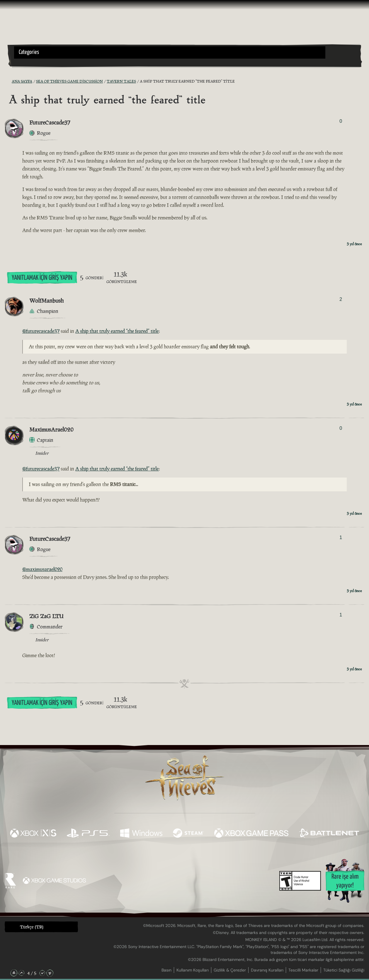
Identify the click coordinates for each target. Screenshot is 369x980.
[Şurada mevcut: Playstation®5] (88, 834)
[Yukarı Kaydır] (21, 973)
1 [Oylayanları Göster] (341, 537)
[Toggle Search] (28, 62)
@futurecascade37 (41, 331)
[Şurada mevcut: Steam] (188, 834)
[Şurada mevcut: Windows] (141, 834)
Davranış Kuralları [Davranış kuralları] (267, 970)
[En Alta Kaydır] (50, 973)
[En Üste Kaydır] (14, 973)
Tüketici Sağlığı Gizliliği (344, 970)
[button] (170, 52)
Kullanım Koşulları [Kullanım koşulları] (193, 970)
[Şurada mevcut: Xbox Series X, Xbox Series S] (33, 834)
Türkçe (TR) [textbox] (32, 927)
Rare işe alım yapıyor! (345, 881)
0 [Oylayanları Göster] (341, 121)
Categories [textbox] (29, 52)
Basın (166, 970)
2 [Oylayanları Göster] (341, 299)
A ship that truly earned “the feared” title (117, 331)
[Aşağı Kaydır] (42, 973)
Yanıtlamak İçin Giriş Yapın (42, 278)
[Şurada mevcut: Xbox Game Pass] (251, 834)
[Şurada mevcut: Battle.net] (329, 834)
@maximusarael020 (42, 569)
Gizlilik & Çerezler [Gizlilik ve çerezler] (230, 970)
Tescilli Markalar (303, 970)
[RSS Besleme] (8, 81)
